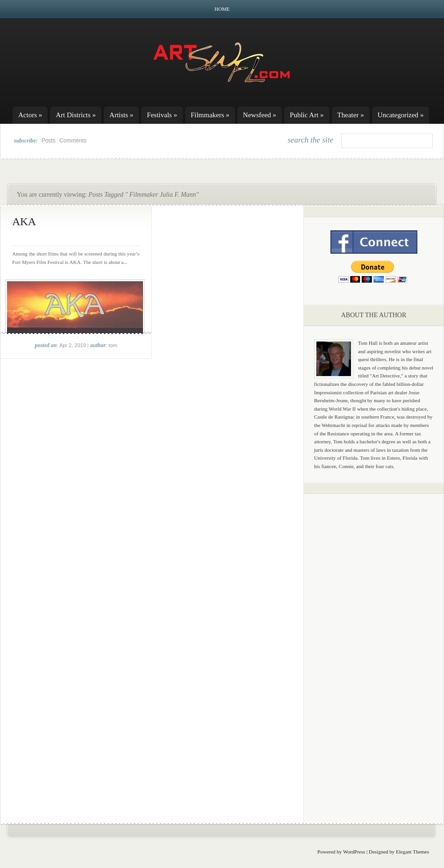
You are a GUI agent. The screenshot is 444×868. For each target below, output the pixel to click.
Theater (351, 115)
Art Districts (76, 115)
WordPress (354, 852)
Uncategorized (401, 115)
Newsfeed (260, 115)
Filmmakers (210, 115)
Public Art (307, 115)
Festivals (162, 115)
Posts (49, 141)
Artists (121, 115)
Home (222, 9)
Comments (73, 141)
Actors (30, 115)
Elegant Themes (412, 852)
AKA (24, 221)
